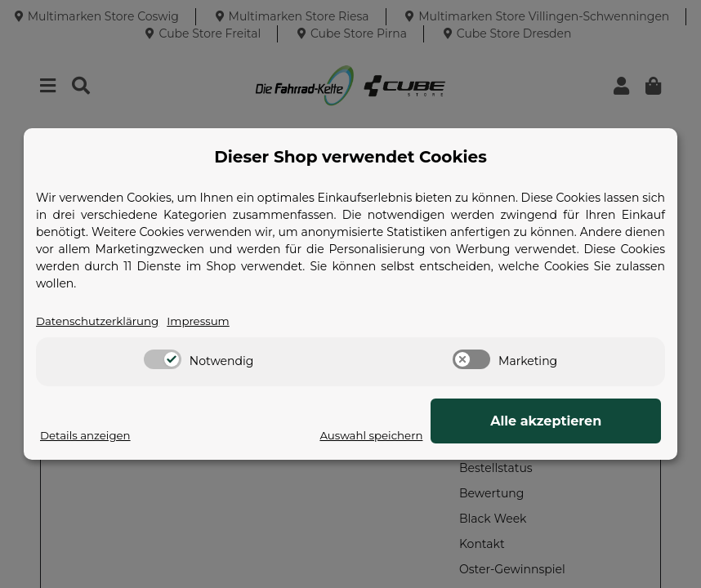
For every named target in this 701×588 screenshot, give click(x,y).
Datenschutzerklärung (100, 321)
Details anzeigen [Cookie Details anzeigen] (87, 435)
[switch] (163, 360)
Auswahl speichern (435, 435)
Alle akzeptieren (579, 421)
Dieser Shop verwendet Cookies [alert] (350, 157)
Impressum (206, 321)
